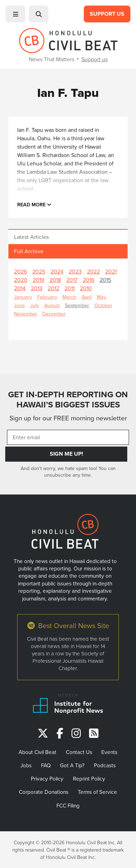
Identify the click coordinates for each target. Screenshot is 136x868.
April (87, 297)
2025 (39, 271)
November (26, 314)
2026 (21, 271)
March (69, 297)
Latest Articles (31, 237)
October (103, 305)
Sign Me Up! (66, 454)
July (35, 305)
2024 (57, 271)
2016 (89, 280)
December (54, 314)
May (101, 297)
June (19, 305)
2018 (55, 280)
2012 (53, 288)
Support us (94, 59)
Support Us (107, 14)
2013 (37, 288)
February (47, 297)
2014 (20, 288)
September (77, 305)
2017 (72, 280)
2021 (111, 271)
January (23, 297)
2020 (21, 280)
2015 (105, 280)
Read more (34, 204)
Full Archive (29, 251)
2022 (93, 271)
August (52, 305)
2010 (86, 288)
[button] (15, 14)
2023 (75, 271)
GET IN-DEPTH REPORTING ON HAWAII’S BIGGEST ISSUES (68, 400)
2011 (70, 288)
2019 (38, 280)
